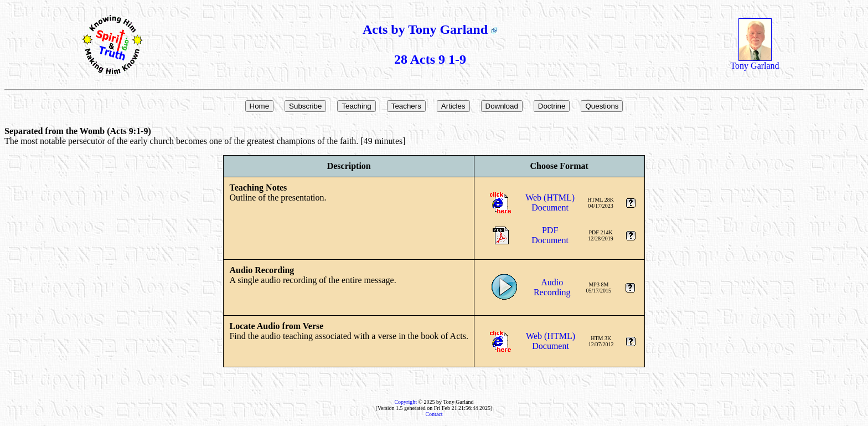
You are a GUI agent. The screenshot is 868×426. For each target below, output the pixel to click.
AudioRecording (552, 287)
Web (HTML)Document (550, 202)
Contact (434, 414)
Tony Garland (755, 62)
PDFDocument (550, 235)
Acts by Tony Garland (430, 29)
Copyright (405, 402)
